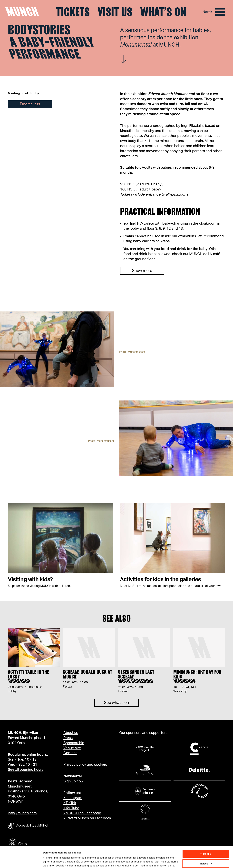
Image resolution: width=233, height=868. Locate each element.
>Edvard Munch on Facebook (87, 818)
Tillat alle (206, 837)
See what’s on (116, 708)
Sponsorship (74, 743)
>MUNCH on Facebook (82, 813)
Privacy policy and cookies (85, 765)
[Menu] (220, 12)
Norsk (208, 12)
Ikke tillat (206, 856)
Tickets (73, 12)
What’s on (163, 12)
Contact (70, 753)
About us (71, 733)
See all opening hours (26, 770)
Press (68, 738)
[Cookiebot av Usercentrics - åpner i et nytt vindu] (21, 862)
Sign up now (73, 781)
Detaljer (48, 861)
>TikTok (70, 803)
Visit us (115, 12)
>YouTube (71, 808)
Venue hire (72, 748)
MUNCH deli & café (205, 254)
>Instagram (73, 798)
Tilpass (206, 846)
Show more (142, 271)
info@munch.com (22, 813)
